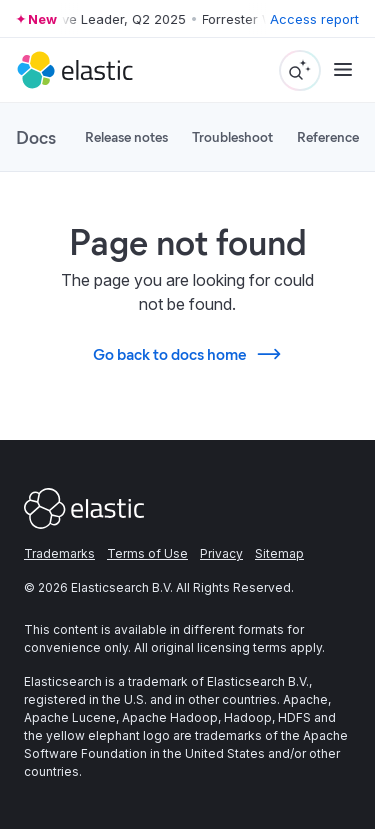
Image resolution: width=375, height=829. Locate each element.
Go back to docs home (188, 354)
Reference (328, 136)
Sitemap (279, 553)
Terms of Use (147, 553)
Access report (314, 19)
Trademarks (59, 553)
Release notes (126, 136)
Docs (36, 137)
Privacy (221, 553)
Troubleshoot (232, 136)
